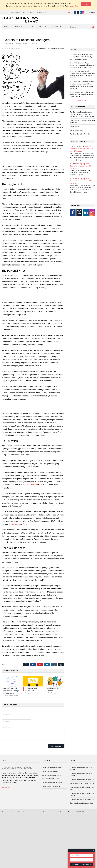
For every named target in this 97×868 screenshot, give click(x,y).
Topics (17, 27)
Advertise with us (12, 812)
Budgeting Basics (76, 126)
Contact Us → (7, 787)
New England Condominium (51, 787)
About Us (4, 812)
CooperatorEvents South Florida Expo (82, 799)
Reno (25, 524)
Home (7, 27)
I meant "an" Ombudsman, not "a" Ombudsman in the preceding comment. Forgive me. (81, 173)
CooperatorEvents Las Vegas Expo (81, 803)
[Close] (86, 4)
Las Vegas (15, 524)
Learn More (74, 6)
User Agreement (70, 812)
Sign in (69, 12)
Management (42, 49)
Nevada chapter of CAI (29, 485)
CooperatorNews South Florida (52, 783)
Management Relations (56, 49)
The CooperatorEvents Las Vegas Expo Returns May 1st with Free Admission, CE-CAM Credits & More (47, 12)
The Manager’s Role (77, 130)
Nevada (92, 12)
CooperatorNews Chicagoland (52, 767)
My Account (57, 27)
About (4, 761)
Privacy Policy (22, 812)
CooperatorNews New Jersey (51, 775)
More (42, 27)
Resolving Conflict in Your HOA (80, 134)
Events (31, 27)
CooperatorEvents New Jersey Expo (82, 779)
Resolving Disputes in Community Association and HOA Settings (81, 149)
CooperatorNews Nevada (50, 771)
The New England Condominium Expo (82, 783)
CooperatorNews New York (51, 779)
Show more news (83, 100)
